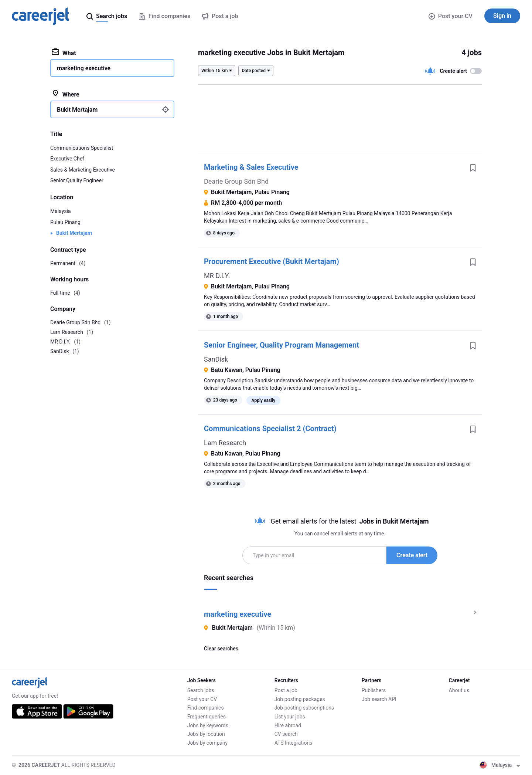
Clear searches (221, 649)
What (64, 53)
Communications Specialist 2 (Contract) (270, 429)
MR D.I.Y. (217, 276)
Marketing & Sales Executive (251, 167)
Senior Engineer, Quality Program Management (282, 345)
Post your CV (451, 16)
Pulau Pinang (65, 222)
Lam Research (225, 443)
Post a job (286, 690)
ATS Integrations (294, 743)
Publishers (374, 690)
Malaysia (61, 211)
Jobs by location (206, 734)
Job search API (379, 699)
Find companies (206, 708)
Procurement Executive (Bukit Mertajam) (272, 261)
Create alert (412, 555)
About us (459, 690)
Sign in (502, 16)
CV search (286, 734)
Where (66, 94)
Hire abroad (288, 725)
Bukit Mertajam (74, 233)
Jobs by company (208, 743)
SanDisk (216, 359)
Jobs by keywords (208, 725)
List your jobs (290, 717)
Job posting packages (300, 699)
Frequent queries (207, 717)
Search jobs (201, 690)
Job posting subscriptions (304, 708)
